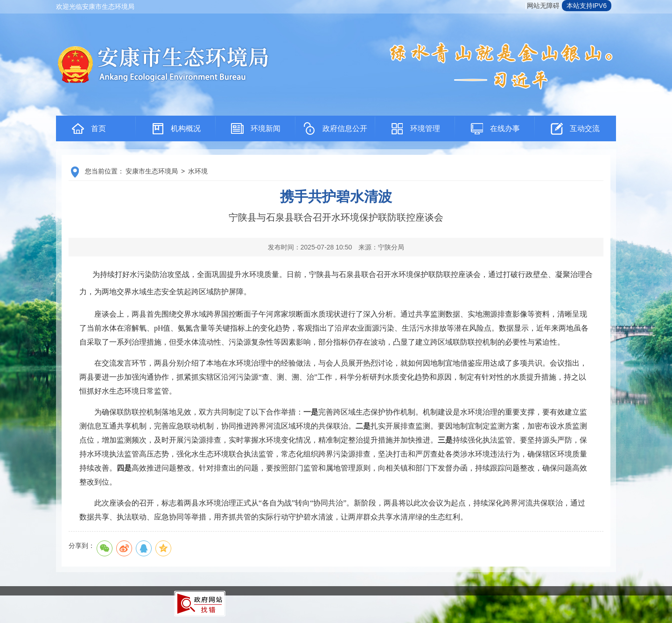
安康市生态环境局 (152, 171)
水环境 (198, 171)
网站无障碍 (543, 6)
